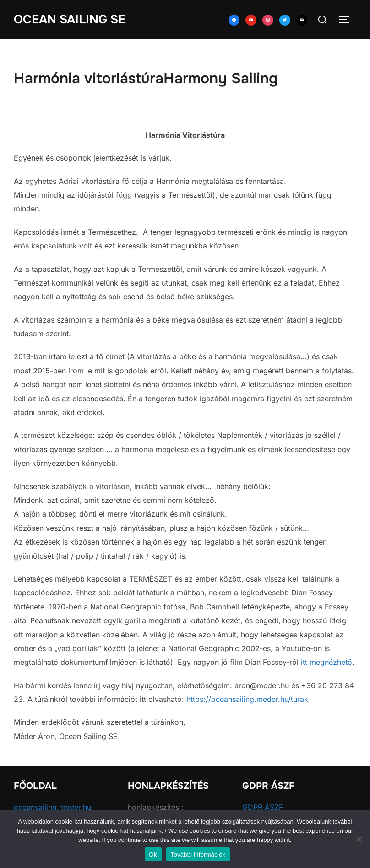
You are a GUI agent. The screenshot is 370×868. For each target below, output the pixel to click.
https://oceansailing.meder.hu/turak (247, 699)
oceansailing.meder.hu (52, 807)
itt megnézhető (326, 662)
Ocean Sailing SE (70, 19)
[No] (359, 839)
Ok (153, 855)
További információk (198, 855)
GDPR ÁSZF (263, 807)
